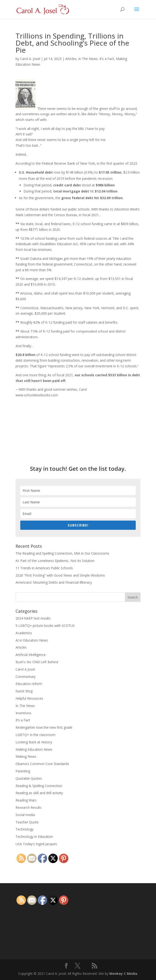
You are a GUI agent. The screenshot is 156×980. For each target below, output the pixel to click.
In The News (88, 59)
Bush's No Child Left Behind (37, 662)
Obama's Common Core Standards (42, 764)
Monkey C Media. (124, 974)
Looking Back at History (34, 742)
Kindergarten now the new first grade (44, 727)
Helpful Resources (29, 698)
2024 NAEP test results (33, 618)
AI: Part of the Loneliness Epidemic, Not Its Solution (55, 561)
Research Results (29, 807)
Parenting (23, 771)
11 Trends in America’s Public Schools (44, 568)
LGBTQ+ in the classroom (35, 735)
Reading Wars (26, 800)
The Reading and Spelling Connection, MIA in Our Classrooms (62, 553)
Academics (24, 633)
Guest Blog (24, 691)
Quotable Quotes (29, 778)
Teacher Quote (27, 822)
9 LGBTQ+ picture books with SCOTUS (45, 626)
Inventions (23, 713)
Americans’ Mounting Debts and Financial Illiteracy (54, 582)
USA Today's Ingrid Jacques (36, 844)
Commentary (26, 677)
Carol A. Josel (30, 59)
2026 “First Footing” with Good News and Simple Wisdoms (60, 575)
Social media (25, 815)
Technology (25, 829)
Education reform (29, 684)
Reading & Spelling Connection (39, 786)
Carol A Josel (25, 669)
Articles (71, 59)
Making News (26, 756)
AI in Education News (32, 640)
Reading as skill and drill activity (39, 793)
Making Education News (34, 749)
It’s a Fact (107, 59)
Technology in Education (34, 837)
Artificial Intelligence (31, 655)
